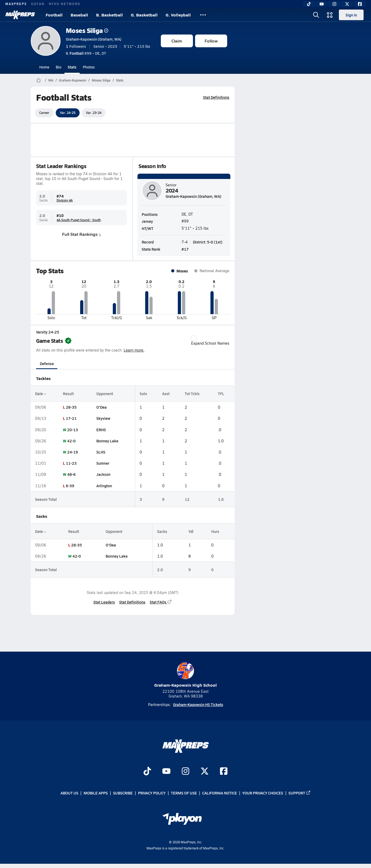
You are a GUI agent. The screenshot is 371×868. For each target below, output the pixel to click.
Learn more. (134, 350)
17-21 (71, 418)
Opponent (104, 394)
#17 (185, 249)
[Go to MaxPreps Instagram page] (185, 772)
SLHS (101, 452)
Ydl (191, 531)
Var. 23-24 (94, 113)
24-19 (72, 452)
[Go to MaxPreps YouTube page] (166, 772)
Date (41, 394)
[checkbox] (194, 338)
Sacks (162, 531)
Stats (72, 67)
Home (44, 67)
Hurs (215, 531)
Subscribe (123, 793)
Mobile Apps (96, 793)
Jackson (103, 474)
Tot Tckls (192, 394)
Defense (47, 364)
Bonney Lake (107, 441)
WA (51, 80)
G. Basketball (144, 15)
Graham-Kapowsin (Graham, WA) (94, 39)
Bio (59, 67)
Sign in (351, 15)
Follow (211, 41)
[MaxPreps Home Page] (39, 80)
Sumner (103, 463)
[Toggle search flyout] (316, 15)
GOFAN (38, 4)
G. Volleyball (178, 15)
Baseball (79, 15)
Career (44, 113)
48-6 (71, 474)
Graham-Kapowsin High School (185, 675)
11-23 (71, 463)
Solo (143, 394)
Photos (89, 67)
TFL (221, 394)
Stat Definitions (216, 97)
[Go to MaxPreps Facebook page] (224, 772)
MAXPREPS (16, 4)
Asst (166, 394)
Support (300, 793)
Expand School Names (210, 341)
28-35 (71, 407)
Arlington (104, 486)
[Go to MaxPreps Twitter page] (205, 772)
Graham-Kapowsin (73, 80)
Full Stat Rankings (81, 234)
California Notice (220, 793)
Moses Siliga (87, 30)
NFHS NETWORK (65, 4)
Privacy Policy (152, 793)
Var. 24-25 (68, 113)
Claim (177, 41)
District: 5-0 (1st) (208, 242)
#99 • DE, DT (86, 53)
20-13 (72, 430)
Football (54, 15)
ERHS (101, 430)
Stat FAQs (161, 602)
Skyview (103, 418)
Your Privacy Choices (263, 793)
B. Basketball (109, 15)
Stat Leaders (104, 602)
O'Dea (101, 407)
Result (68, 394)
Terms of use (184, 793)
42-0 (71, 441)
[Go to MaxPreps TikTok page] (147, 772)
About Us (69, 793)
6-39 (70, 486)
